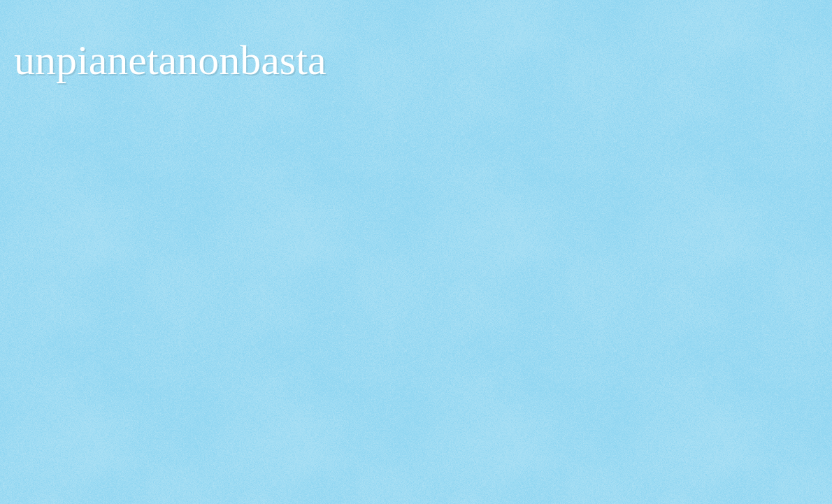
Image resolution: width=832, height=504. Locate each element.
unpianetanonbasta (170, 60)
